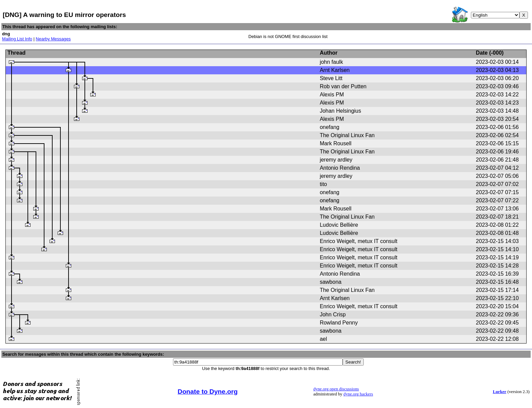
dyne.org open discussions (336, 389)
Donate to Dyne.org (208, 392)
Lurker (499, 392)
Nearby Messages (53, 39)
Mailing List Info (17, 39)
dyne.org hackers (358, 394)
